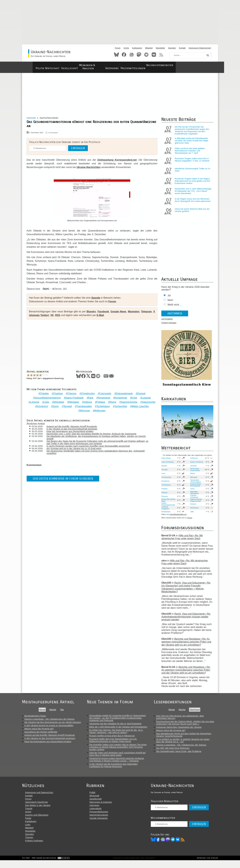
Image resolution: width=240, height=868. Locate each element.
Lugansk (145, 398)
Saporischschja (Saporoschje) (195, 503)
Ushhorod (193, 461)
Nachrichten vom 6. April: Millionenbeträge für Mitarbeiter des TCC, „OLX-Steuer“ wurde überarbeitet (192, 194)
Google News (118, 314)
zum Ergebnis (166, 322)
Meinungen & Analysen (107, 65)
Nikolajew (82, 402)
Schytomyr (62, 407)
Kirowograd (103, 398)
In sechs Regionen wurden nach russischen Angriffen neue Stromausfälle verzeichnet (91, 446)
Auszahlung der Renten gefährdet (41, 734)
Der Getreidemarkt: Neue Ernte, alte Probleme (182, 754)
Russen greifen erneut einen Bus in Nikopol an (115, 738)
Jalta (191, 514)
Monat (43, 712)
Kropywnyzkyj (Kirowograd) (194, 487)
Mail (113, 378)
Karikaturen (137, 48)
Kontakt (182, 48)
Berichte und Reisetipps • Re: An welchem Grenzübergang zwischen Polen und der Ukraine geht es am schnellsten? (185, 644)
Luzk (162, 476)
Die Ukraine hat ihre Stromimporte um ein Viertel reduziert (53, 725)
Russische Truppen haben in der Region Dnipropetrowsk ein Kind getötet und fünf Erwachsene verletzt (191, 184)
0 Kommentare (55, 135)
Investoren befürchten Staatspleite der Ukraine (182, 730)
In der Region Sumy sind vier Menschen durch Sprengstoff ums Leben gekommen (192, 203)
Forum (118, 48)
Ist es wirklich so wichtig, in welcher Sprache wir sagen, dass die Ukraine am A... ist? (187, 743)
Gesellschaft (79, 65)
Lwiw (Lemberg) (167, 464)
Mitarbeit (149, 48)
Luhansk (43, 402)
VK (56, 318)
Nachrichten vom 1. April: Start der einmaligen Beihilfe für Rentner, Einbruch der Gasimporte (94, 434)
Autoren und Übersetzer (37, 822)
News (131, 55)
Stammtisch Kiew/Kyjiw (36, 809)
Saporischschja (137, 402)
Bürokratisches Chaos (35, 718)
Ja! (168, 298)
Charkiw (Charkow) (193, 499)
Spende (97, 300)
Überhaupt (198, 712)
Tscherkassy (122, 407)
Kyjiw (133, 398)
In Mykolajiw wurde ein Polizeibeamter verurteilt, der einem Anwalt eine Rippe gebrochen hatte (190, 143)
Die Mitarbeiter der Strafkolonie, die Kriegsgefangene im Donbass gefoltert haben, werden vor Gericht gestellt (95, 438)
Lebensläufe (99, 815)
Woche (54, 712)
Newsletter (160, 48)
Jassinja (192, 468)
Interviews (135, 65)
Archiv (126, 48)
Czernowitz (104, 394)
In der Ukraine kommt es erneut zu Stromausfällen (49, 728)
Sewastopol (165, 514)
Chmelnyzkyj (87, 394)
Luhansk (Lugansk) (164, 510)
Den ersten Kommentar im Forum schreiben (64, 479)
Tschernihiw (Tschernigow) (194, 483)
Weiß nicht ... (174, 307)
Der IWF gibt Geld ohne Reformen (176, 751)
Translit (29, 815)
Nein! (169, 303)
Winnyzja (95, 411)
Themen (29, 844)
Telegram (146, 55)
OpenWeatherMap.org (177, 517)
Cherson (71, 394)
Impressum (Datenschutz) (200, 48)
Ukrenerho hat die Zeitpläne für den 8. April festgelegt (118, 726)
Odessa (96, 402)
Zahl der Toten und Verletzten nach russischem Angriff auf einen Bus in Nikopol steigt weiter (120, 756)
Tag (63, 712)
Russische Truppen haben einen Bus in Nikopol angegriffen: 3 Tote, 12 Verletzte (191, 162)
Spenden (172, 48)
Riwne (121, 402)
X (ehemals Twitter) (42, 318)
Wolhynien (110, 411)
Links (28, 831)
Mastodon (139, 55)
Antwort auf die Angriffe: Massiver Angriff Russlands (74, 427)
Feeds (28, 825)
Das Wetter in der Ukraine (38, 812)
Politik (39, 65)
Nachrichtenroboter (192, 65)
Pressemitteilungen (160, 65)
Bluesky (116, 55)
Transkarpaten (103, 407)
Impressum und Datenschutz (39, 799)
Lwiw (55, 402)
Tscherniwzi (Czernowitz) (194, 472)
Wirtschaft (57, 65)
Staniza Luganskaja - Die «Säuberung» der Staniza (49, 722)
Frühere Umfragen (168, 325)
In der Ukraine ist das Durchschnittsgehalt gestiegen (75, 429)
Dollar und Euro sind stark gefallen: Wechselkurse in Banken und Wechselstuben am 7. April (189, 153)
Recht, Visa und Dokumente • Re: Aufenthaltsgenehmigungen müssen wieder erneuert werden (185, 619)
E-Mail (104, 318)
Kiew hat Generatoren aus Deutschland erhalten (73, 432)
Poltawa (109, 402)
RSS (161, 55)
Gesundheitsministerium (47, 398)
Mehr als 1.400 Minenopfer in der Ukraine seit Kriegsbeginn (121, 729)
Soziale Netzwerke (102, 825)
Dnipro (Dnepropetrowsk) (167, 506)
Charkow (57, 394)
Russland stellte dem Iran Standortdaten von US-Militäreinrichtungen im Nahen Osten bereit (116, 743)
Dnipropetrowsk (123, 394)
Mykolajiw (67, 402)
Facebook (124, 55)
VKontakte (154, 55)
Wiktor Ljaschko (77, 411)
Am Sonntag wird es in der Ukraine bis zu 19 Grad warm (77, 449)
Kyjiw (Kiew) (165, 461)
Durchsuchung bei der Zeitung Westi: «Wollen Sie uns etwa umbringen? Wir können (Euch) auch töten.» (189, 725)
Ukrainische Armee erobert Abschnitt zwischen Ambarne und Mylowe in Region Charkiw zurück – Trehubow (119, 762)
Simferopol (193, 510)
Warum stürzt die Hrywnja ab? (39, 731)
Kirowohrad (120, 398)
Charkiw (43, 394)
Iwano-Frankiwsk (74, 398)
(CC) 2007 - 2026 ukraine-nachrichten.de (39, 866)
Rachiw (163, 468)
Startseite (33, 120)
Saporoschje (44, 407)
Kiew (90, 398)
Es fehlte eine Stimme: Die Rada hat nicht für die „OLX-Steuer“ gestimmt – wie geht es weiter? (119, 734)
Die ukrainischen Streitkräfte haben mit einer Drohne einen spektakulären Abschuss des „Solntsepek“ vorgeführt (92, 453)
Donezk (141, 394)
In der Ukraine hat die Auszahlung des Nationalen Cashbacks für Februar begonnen (116, 768)
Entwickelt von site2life (207, 866)
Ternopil (87, 407)
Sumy (75, 407)
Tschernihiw (140, 407)
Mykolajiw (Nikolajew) (193, 495)
